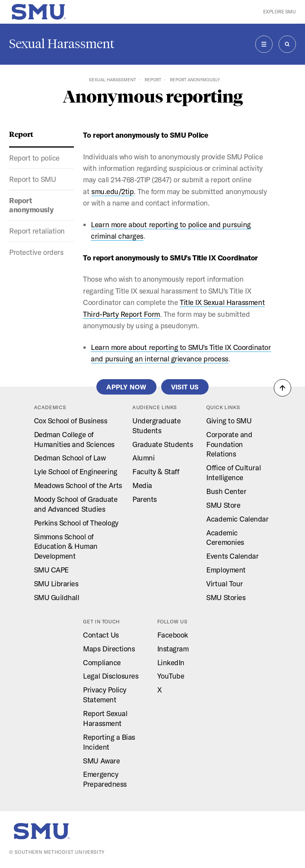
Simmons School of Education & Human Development (66, 547)
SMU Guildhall (57, 598)
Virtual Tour (224, 584)
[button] (282, 388)
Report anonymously (31, 205)
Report (153, 80)
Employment (226, 570)
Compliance (102, 663)
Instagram (173, 649)
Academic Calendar (237, 519)
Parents (145, 499)
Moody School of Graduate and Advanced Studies (76, 504)
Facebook (173, 635)
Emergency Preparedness (105, 779)
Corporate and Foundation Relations (229, 444)
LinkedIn (171, 663)
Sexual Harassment (62, 44)
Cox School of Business (71, 421)
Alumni (143, 458)
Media (142, 485)
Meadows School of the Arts (78, 485)
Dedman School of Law (70, 458)
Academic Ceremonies (225, 538)
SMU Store (223, 505)
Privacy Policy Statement (105, 695)
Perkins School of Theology (76, 523)
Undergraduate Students (156, 426)
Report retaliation (37, 231)
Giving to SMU (229, 421)
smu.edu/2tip (112, 192)
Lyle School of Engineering (76, 472)
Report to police (34, 158)
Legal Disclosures (111, 676)
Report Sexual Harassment (105, 718)
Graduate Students (163, 444)
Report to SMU (32, 179)
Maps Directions (109, 649)
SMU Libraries (56, 584)
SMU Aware (101, 761)
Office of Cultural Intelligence (233, 473)
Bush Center (226, 491)
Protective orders (36, 252)
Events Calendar (232, 556)
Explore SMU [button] (280, 12)
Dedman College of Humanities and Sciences (74, 440)
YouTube (171, 676)
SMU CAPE (51, 570)
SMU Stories (226, 598)
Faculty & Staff (156, 472)
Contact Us (101, 635)
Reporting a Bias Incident (109, 742)
